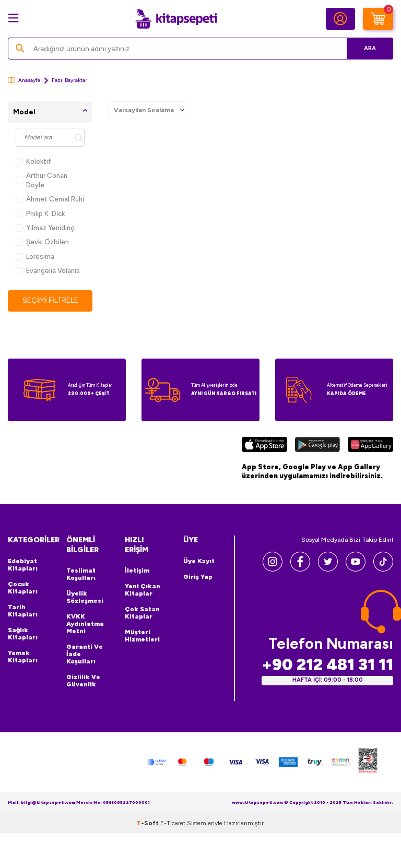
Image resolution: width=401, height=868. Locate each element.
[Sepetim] (378, 19)
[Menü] (13, 18)
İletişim (137, 570)
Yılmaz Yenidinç (45, 228)
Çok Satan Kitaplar (142, 613)
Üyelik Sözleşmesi (85, 597)
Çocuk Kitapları (23, 588)
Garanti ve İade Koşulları (85, 654)
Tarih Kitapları (23, 611)
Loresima (35, 257)
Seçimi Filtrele (50, 300)
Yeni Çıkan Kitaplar (143, 590)
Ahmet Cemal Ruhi (50, 199)
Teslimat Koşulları (81, 574)
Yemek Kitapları (23, 657)
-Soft (148, 823)
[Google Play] (317, 446)
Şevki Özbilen (42, 242)
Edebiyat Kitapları (23, 565)
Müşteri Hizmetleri (142, 636)
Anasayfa (24, 80)
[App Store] (264, 446)
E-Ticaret (173, 823)
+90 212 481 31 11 (327, 665)
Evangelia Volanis (48, 271)
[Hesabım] (340, 19)
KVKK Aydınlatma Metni (85, 624)
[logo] (176, 19)
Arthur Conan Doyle (42, 180)
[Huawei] (370, 446)
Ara (370, 48)
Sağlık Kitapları (23, 634)
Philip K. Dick (40, 214)
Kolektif (33, 162)
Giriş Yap (198, 577)
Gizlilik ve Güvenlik (83, 681)
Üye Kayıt (199, 561)
